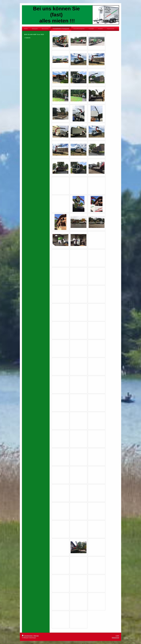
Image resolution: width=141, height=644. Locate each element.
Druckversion (27, 636)
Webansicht (115, 638)
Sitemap (36, 636)
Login (117, 636)
